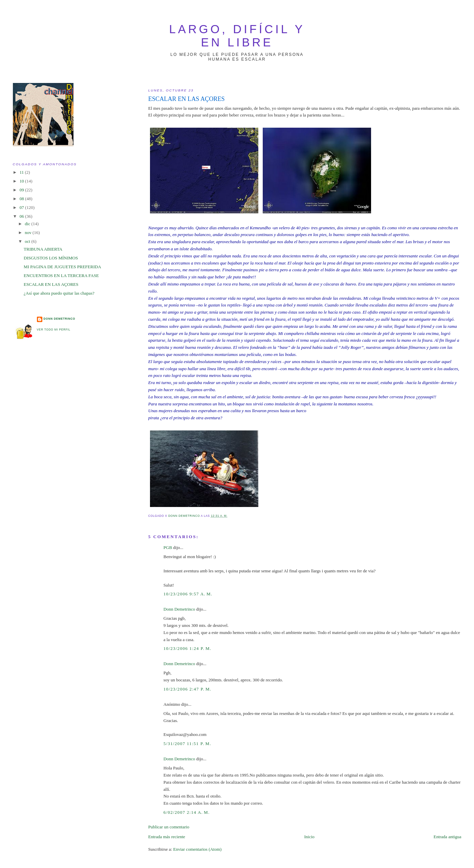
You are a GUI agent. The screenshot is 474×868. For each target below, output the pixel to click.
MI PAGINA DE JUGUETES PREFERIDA (62, 267)
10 (22, 181)
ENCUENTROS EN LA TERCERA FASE (61, 276)
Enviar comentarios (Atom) (197, 849)
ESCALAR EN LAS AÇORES (51, 284)
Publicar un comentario (169, 827)
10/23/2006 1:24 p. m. (188, 648)
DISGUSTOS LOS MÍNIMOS (51, 258)
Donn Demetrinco (179, 609)
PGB (168, 547)
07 (22, 207)
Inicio (309, 837)
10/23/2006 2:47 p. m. (188, 689)
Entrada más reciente (167, 837)
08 (22, 199)
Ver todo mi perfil (54, 330)
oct (28, 241)
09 (22, 190)
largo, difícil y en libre (237, 36)
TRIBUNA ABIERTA (43, 249)
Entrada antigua (447, 837)
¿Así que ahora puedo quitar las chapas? (59, 293)
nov (29, 232)
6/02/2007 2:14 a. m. (187, 812)
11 (22, 172)
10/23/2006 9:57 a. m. (188, 594)
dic (28, 224)
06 (22, 216)
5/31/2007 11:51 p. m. (187, 744)
